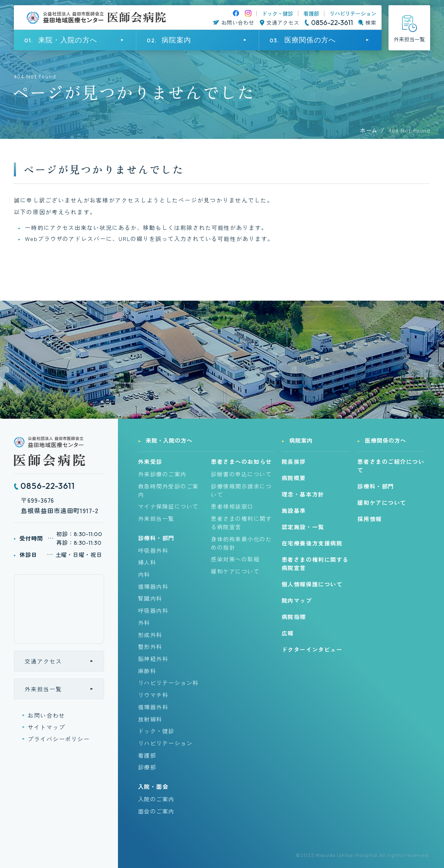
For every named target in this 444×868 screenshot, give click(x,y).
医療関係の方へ (386, 440)
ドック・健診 (277, 13)
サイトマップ (46, 727)
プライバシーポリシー (59, 739)
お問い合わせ (46, 715)
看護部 (311, 13)
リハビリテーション (353, 13)
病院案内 (301, 440)
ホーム (369, 130)
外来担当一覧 (43, 689)
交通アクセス (43, 661)
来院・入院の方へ (169, 440)
